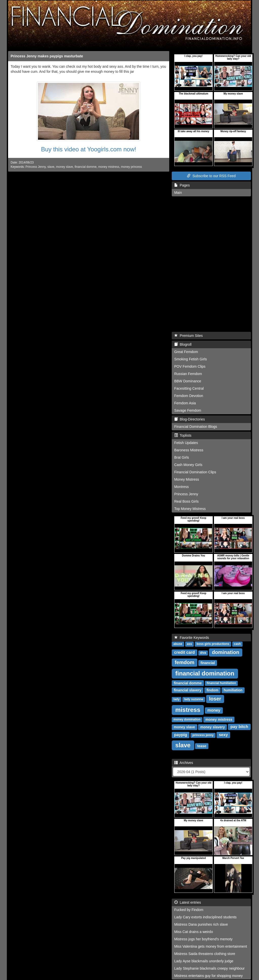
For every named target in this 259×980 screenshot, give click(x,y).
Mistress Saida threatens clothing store (205, 954)
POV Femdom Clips (190, 366)
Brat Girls (182, 457)
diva (203, 653)
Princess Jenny (36, 167)
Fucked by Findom (189, 910)
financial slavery (188, 690)
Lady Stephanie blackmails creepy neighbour (210, 968)
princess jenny (203, 735)
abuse (178, 644)
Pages (182, 185)
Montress (182, 487)
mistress (188, 710)
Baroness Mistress (189, 450)
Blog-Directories (190, 419)
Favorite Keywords (192, 638)
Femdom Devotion (189, 396)
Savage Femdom (188, 410)
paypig (181, 735)
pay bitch (239, 727)
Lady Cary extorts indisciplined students (206, 917)
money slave (65, 167)
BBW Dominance (188, 381)
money (214, 710)
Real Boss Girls (186, 501)
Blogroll (183, 344)
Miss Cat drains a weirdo (194, 932)
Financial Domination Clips (195, 472)
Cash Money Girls (188, 465)
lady (177, 699)
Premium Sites (189, 336)
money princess (131, 167)
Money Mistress (187, 479)
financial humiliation (221, 683)
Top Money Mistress (190, 509)
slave (51, 167)
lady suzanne (194, 699)
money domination (187, 720)
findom (213, 690)
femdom (185, 662)
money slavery (213, 727)
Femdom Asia (185, 403)
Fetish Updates (186, 443)
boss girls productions (213, 644)
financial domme (86, 167)
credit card (184, 653)
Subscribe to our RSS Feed (211, 176)
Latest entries (188, 902)
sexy (223, 735)
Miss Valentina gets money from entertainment (211, 946)
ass (189, 644)
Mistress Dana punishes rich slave (201, 924)
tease (202, 746)
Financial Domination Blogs (196, 427)
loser (215, 699)
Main (178, 193)
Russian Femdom (188, 374)
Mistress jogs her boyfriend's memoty (203, 939)
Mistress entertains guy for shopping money (209, 976)
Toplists (183, 435)
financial (208, 663)
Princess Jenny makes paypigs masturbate (47, 56)
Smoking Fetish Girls (191, 359)
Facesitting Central (189, 388)
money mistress (109, 167)
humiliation (233, 690)
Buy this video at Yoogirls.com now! (89, 149)
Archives (184, 763)
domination (226, 652)
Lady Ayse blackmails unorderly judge (204, 961)
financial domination (205, 673)
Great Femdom (186, 352)
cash (237, 644)
